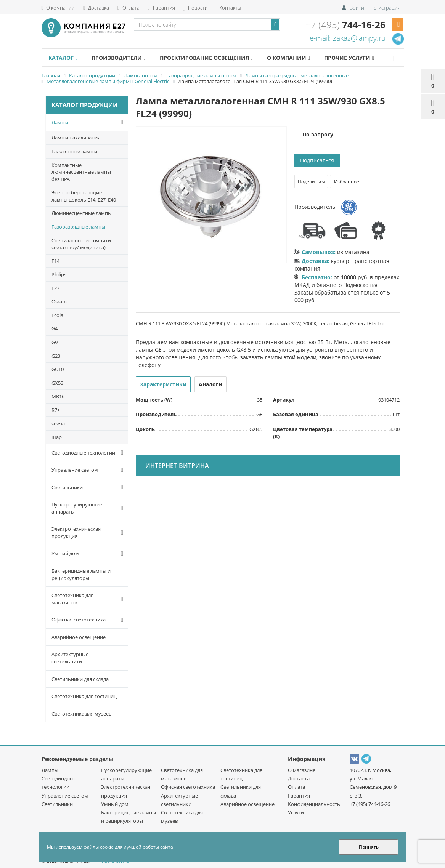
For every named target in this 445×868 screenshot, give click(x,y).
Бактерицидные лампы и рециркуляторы (81, 574)
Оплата (129, 8)
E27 (55, 288)
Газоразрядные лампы (78, 227)
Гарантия (161, 8)
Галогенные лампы (74, 151)
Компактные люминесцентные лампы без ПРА (81, 172)
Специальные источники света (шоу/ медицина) (81, 244)
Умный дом (89, 554)
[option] (211, 195)
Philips (59, 274)
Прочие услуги (349, 58)
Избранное (347, 182)
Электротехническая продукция (89, 532)
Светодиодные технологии (89, 453)
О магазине (302, 770)
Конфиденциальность (314, 804)
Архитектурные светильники (70, 658)
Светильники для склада (80, 679)
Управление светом (89, 470)
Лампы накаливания (76, 138)
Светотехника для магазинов (89, 599)
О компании (58, 8)
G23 (56, 356)
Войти (357, 8)
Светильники (89, 487)
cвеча (58, 423)
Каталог (63, 58)
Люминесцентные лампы (82, 213)
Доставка (96, 8)
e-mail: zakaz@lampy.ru (348, 38)
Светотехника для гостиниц (84, 696)
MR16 (58, 396)
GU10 (58, 369)
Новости (196, 8)
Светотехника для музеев (81, 714)
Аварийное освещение (79, 637)
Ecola (57, 315)
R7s (55, 410)
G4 (55, 328)
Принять (369, 847)
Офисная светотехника (89, 620)
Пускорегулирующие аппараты (89, 508)
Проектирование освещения (206, 58)
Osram (59, 301)
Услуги (296, 812)
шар (57, 437)
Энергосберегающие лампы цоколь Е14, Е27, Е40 (84, 196)
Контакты (230, 8)
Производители (119, 58)
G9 (55, 342)
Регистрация (386, 8)
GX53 (57, 383)
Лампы (89, 122)
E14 (55, 261)
